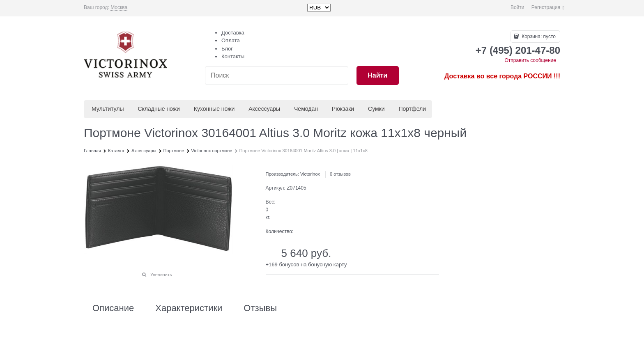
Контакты (233, 56)
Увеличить (161, 275)
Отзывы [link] (260, 308)
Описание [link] (113, 308)
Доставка (233, 33)
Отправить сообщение (530, 60)
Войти (517, 7)
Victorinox (310, 174)
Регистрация (546, 7)
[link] (119, 8)
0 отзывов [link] (340, 174)
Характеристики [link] (189, 308)
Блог (227, 49)
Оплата (231, 40)
